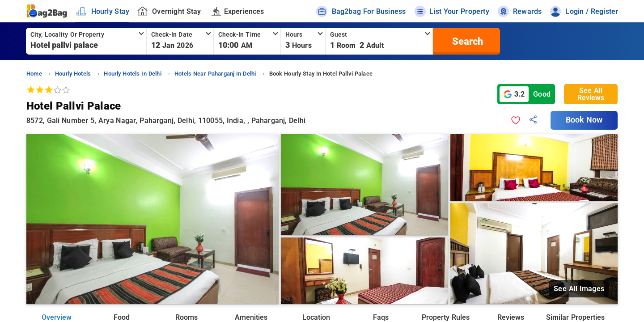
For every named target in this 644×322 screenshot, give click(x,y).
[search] (466, 41)
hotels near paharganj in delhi (215, 74)
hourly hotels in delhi (132, 74)
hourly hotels (73, 74)
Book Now (584, 120)
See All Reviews (591, 94)
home (34, 74)
